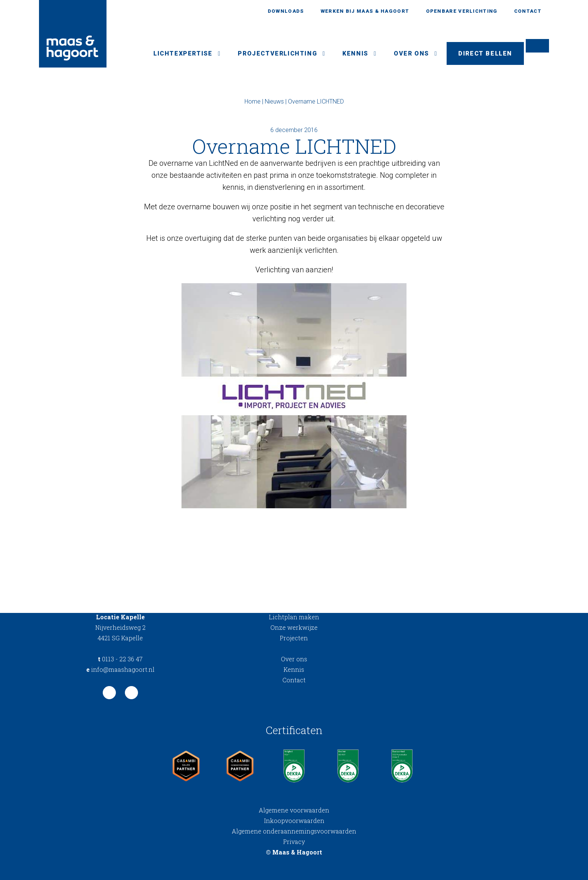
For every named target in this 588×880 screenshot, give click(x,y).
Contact (528, 11)
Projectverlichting (277, 53)
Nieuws (274, 101)
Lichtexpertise (183, 53)
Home (253, 101)
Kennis (355, 53)
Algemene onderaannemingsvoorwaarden (294, 831)
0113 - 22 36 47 (120, 659)
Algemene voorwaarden (294, 810)
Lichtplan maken (294, 617)
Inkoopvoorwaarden (294, 821)
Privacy (294, 842)
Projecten (294, 638)
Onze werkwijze (294, 627)
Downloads (286, 11)
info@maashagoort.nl (120, 669)
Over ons (411, 53)
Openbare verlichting (462, 11)
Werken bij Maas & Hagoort (365, 11)
